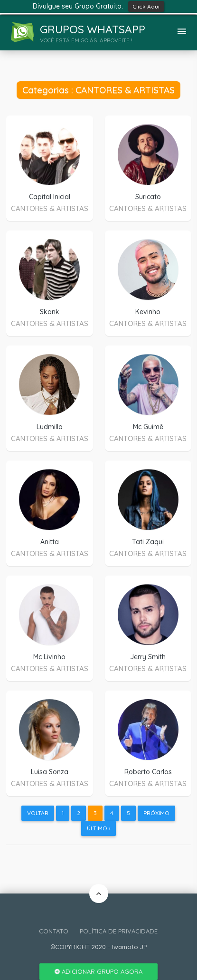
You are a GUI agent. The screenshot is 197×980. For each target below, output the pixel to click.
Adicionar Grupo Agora (98, 971)
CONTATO (54, 931)
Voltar (38, 813)
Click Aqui (146, 6)
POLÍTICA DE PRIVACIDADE (119, 931)
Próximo (156, 813)
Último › (98, 828)
